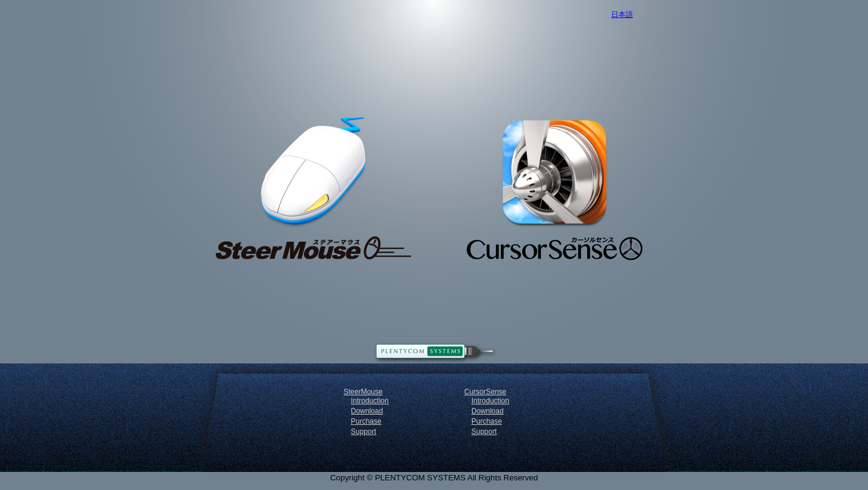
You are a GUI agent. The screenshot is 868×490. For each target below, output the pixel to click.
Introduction (370, 401)
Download (367, 411)
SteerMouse (363, 392)
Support (363, 432)
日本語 (622, 14)
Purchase (366, 421)
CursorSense (485, 392)
